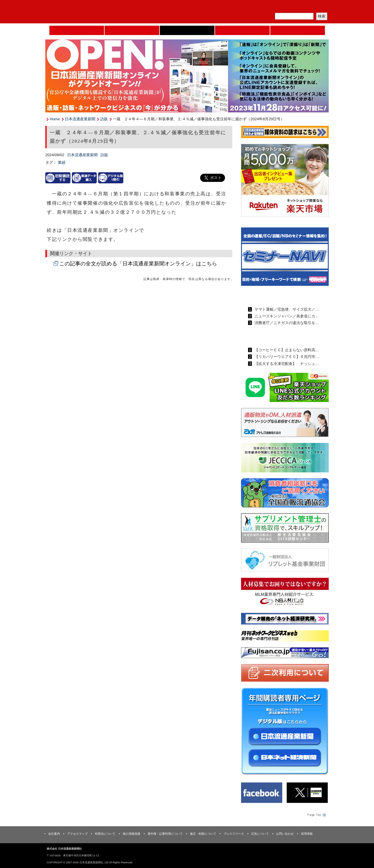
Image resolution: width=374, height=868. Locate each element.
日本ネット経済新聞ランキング (277, 336)
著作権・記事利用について (165, 834)
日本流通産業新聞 (187, 30)
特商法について (105, 834)
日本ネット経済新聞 (242, 30)
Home (77, 30)
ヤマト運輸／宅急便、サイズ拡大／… (286, 309)
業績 (62, 162)
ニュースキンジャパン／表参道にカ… (286, 316)
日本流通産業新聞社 (88, 12)
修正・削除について (203, 834)
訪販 (104, 119)
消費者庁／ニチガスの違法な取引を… (286, 323)
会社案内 (54, 834)
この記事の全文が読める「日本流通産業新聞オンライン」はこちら (138, 264)
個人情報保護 (131, 834)
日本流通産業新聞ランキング (275, 296)
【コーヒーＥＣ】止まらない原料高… (286, 350)
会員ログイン (315, 7)
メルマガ (260, 7)
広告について (260, 834)
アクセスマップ (77, 834)
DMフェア (298, 30)
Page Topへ (316, 815)
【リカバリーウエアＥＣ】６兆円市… (286, 357)
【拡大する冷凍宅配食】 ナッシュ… (286, 364)
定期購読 (288, 7)
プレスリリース (234, 834)
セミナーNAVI (132, 30)
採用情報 (307, 834)
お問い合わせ (285, 834)
